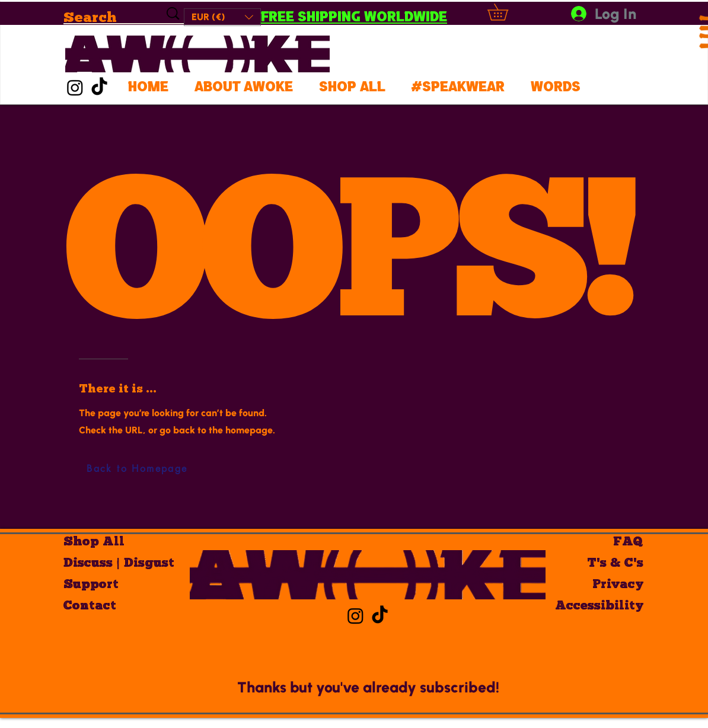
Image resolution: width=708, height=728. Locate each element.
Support (91, 585)
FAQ (628, 542)
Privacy (618, 585)
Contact (90, 606)
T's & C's (615, 563)
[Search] (103, 17)
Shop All (94, 542)
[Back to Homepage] (137, 469)
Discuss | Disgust (105, 563)
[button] (222, 17)
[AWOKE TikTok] (99, 87)
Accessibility (602, 606)
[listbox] (222, 17)
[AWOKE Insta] (75, 87)
